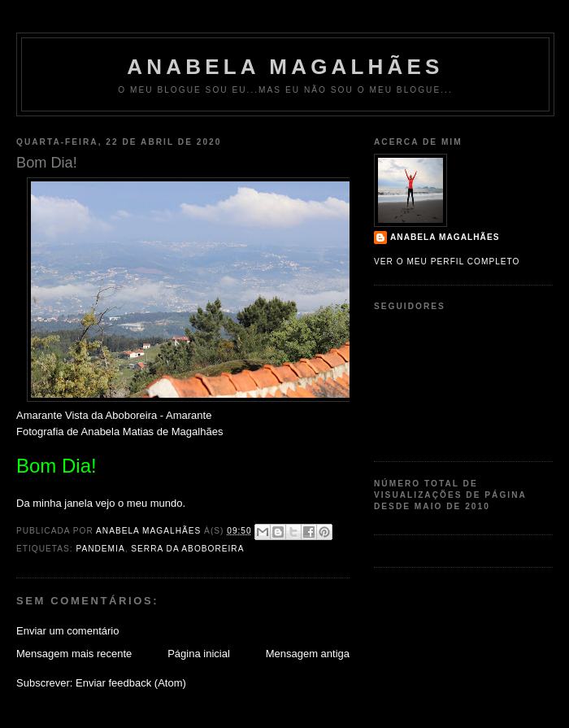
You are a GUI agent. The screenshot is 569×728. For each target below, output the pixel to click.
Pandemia (100, 549)
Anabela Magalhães (285, 67)
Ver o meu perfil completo (447, 262)
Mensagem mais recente (74, 654)
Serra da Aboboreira (187, 549)
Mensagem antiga (308, 654)
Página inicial (199, 654)
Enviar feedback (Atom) (131, 683)
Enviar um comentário (67, 631)
